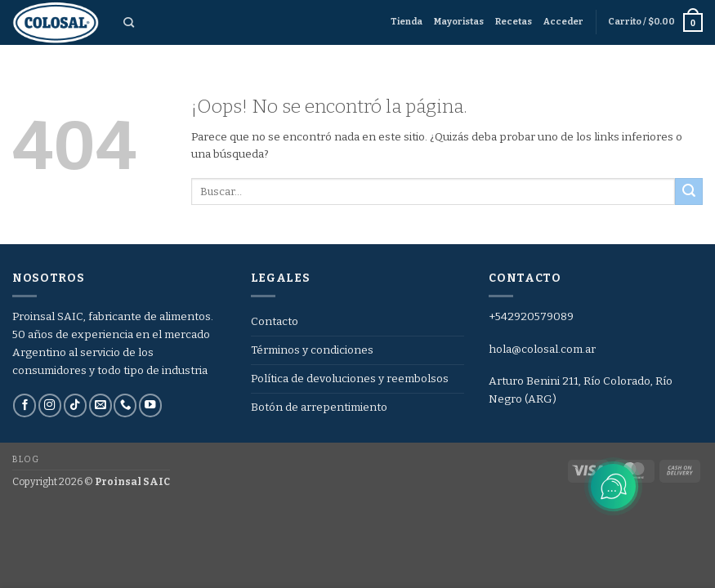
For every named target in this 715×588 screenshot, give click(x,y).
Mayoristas (459, 22)
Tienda (407, 22)
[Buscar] (129, 23)
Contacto (275, 321)
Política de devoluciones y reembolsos (350, 379)
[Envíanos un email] (101, 405)
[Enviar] (689, 192)
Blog (25, 459)
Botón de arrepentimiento (319, 407)
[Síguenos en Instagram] (50, 405)
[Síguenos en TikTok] (75, 405)
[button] (563, 22)
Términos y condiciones (312, 350)
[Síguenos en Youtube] (150, 405)
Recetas (514, 22)
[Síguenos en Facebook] (25, 405)
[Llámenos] (125, 405)
